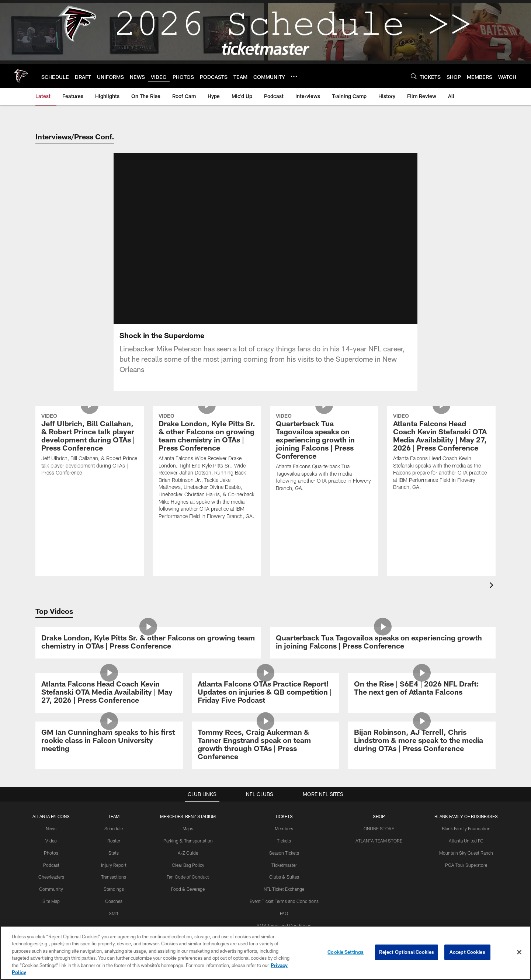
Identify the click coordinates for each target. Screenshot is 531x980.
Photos (51, 853)
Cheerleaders (51, 877)
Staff (114, 913)
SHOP (379, 816)
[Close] (519, 952)
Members (284, 828)
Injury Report (114, 865)
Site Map (51, 901)
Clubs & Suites (284, 877)
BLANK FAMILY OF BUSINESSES (466, 816)
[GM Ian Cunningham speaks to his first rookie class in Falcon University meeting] (109, 741)
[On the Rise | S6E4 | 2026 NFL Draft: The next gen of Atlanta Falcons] (422, 689)
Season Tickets (284, 853)
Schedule (114, 828)
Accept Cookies (467, 952)
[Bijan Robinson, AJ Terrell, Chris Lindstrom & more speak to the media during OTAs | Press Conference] (422, 741)
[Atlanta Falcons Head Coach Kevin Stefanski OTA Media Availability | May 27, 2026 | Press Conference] (441, 453)
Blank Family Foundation (466, 828)
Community (51, 889)
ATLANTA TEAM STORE (379, 841)
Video (51, 841)
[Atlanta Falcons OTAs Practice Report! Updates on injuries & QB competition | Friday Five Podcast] (265, 693)
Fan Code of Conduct (188, 877)
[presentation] (493, 586)
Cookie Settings (346, 952)
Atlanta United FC (466, 841)
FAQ (284, 913)
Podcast (51, 865)
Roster (114, 841)
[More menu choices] (294, 76)
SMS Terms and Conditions (284, 925)
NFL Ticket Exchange (284, 889)
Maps (188, 828)
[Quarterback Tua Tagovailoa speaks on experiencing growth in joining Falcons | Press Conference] (324, 453)
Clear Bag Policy (188, 865)
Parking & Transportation (188, 841)
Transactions (114, 877)
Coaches (114, 901)
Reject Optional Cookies (407, 952)
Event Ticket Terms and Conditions (284, 901)
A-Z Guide (188, 853)
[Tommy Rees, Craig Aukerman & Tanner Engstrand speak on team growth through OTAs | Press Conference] (265, 745)
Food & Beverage (188, 889)
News (51, 828)
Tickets (284, 841)
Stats (114, 853)
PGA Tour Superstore (466, 865)
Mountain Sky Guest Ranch (466, 853)
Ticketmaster (284, 865)
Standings (114, 889)
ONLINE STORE (379, 828)
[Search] (414, 76)
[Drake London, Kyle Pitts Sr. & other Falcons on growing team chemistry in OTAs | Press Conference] (207, 467)
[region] (265, 953)
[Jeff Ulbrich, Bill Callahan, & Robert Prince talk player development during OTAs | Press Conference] (90, 446)
